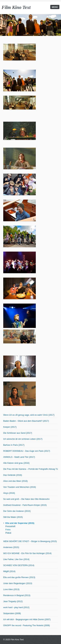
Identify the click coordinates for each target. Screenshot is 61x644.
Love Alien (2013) (11, 589)
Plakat (8, 533)
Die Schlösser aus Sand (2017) (18, 433)
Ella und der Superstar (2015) (20, 523)
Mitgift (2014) (9, 571)
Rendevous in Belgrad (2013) (17, 595)
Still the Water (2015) (13, 517)
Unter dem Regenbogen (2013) (18, 583)
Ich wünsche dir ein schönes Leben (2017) (23, 439)
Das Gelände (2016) (13, 475)
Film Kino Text (16, 7)
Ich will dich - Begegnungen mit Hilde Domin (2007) (27, 619)
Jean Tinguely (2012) (13, 601)
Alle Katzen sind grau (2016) (16, 463)
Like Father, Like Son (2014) (16, 559)
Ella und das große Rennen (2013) (19, 577)
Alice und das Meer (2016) (15, 481)
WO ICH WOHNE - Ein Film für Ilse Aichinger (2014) (27, 553)
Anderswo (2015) (11, 547)
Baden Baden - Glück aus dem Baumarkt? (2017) (26, 421)
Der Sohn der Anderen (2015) (17, 511)
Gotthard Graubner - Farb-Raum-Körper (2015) (25, 505)
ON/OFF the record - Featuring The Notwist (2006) (27, 625)
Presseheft (10, 526)
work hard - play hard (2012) (16, 607)
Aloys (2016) (9, 493)
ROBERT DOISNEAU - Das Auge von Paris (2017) (27, 451)
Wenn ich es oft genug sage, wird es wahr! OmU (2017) (29, 415)
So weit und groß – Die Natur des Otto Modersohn (26, 499)
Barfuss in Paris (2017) (14, 445)
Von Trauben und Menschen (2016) (20, 487)
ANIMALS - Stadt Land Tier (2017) (19, 457)
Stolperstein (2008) (12, 613)
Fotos (8, 530)
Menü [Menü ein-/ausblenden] (55, 7)
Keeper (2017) (10, 427)
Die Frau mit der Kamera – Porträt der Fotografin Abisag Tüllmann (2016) (30, 469)
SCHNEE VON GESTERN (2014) (19, 565)
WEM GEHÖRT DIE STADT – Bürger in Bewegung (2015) (30, 541)
